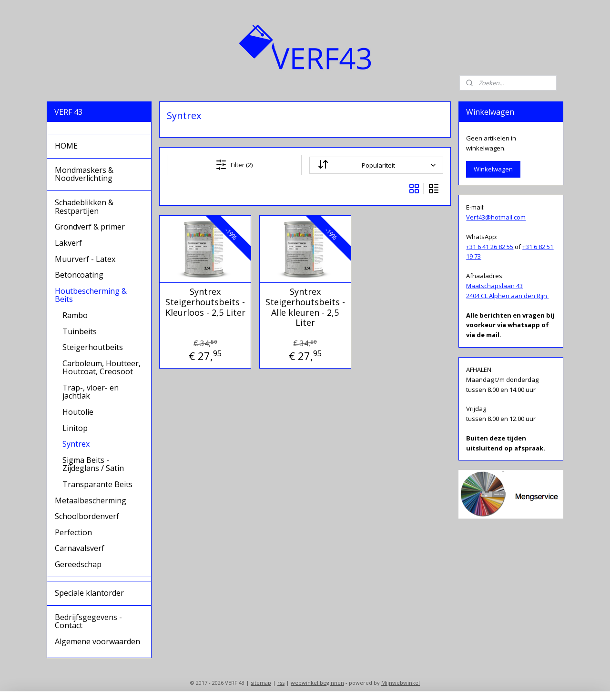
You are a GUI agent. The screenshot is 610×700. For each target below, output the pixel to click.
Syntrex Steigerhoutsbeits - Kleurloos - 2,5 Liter (205, 302)
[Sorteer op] (376, 165)
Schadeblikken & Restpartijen (84, 207)
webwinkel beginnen (317, 683)
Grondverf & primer (90, 227)
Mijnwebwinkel (401, 683)
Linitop (75, 428)
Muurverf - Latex (85, 259)
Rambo (75, 315)
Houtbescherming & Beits (91, 295)
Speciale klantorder (89, 593)
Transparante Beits (97, 484)
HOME (66, 146)
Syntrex (76, 444)
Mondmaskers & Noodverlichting (84, 174)
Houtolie (78, 412)
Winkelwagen (493, 169)
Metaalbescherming (91, 500)
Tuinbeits (80, 331)
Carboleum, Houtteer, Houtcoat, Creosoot (102, 368)
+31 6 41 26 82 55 (490, 247)
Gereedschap (78, 564)
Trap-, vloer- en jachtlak (91, 392)
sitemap (261, 683)
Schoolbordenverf (87, 516)
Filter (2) (234, 165)
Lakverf (68, 243)
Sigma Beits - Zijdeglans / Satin (93, 464)
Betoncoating (79, 275)
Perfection (73, 532)
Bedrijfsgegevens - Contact (88, 621)
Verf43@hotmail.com (496, 217)
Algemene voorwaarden (97, 641)
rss (281, 683)
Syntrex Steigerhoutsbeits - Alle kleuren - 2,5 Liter (305, 307)
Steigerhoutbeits (93, 347)
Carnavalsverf (80, 548)
